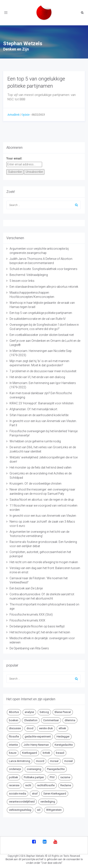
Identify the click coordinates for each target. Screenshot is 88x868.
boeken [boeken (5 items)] (14, 720)
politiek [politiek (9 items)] (13, 777)
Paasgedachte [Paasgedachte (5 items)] (56, 769)
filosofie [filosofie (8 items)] (14, 737)
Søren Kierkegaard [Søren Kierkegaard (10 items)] (55, 794)
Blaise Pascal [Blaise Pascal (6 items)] (63, 712)
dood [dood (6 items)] (30, 728)
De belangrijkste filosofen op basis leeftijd (37, 626)
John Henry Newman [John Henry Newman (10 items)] (36, 745)
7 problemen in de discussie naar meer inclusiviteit (43, 371)
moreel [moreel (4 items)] (68, 761)
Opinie (26, 115)
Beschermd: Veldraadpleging (29, 275)
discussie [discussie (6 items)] (15, 728)
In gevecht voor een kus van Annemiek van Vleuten (43, 516)
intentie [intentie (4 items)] (13, 745)
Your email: (14, 158)
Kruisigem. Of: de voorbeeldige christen (35, 484)
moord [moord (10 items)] (40, 761)
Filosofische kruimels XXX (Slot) (31, 615)
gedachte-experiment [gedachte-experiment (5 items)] (38, 737)
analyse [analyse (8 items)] (29, 712)
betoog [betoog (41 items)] (44, 712)
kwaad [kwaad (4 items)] (60, 753)
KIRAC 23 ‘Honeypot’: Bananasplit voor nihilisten (42, 403)
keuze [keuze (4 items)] (13, 753)
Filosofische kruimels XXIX (27, 620)
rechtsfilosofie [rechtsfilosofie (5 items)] (46, 785)
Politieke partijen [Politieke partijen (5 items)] (34, 777)
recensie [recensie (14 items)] (14, 785)
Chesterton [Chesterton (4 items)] (31, 720)
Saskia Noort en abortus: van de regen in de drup (42, 500)
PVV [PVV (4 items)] (52, 777)
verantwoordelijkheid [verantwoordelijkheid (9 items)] (22, 802)
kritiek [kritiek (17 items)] (46, 753)
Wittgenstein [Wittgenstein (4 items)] (54, 810)
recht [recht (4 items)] (28, 785)
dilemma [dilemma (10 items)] (70, 720)
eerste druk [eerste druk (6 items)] (46, 728)
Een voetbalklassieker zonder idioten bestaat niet (42, 335)
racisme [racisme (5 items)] (65, 777)
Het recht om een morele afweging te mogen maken (44, 562)
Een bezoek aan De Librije (26, 588)
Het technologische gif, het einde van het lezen (40, 632)
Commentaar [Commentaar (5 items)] (51, 720)
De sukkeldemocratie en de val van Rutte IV (38, 319)
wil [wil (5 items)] (39, 810)
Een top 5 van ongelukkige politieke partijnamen (41, 313)
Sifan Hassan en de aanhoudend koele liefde (39, 415)
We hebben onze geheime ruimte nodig (35, 441)
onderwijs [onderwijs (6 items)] (15, 769)
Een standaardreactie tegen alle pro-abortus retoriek (44, 287)
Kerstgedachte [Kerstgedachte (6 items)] (64, 745)
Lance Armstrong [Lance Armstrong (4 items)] (20, 761)
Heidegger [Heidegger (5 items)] (63, 737)
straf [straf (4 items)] (35, 794)
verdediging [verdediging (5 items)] (48, 802)
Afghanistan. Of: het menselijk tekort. (34, 409)
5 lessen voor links (22, 281)
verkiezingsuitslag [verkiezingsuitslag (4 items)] (20, 810)
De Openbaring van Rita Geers (29, 648)
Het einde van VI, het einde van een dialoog (37, 377)
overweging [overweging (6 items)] (34, 769)
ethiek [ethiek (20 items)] (62, 728)
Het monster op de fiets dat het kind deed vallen (40, 467)
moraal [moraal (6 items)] (54, 761)
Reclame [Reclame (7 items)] (66, 785)
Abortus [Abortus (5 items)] (14, 712)
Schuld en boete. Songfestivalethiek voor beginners (43, 269)
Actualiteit (13, 115)
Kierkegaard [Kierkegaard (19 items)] (30, 753)
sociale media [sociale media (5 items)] (18, 794)
